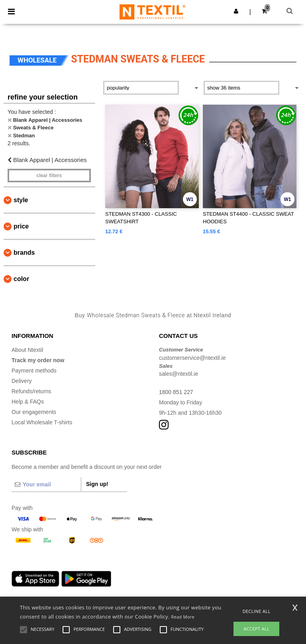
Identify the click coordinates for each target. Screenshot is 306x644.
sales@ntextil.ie (178, 374)
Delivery (22, 381)
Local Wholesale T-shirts (42, 422)
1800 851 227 (176, 392)
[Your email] (46, 484)
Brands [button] (24, 253)
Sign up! (97, 484)
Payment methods (34, 371)
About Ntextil (27, 350)
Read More (183, 617)
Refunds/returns (31, 391)
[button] (236, 11)
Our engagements (34, 412)
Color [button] (21, 279)
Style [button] (21, 200)
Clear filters (49, 176)
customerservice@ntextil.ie (192, 358)
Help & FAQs (28, 402)
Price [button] (21, 226)
